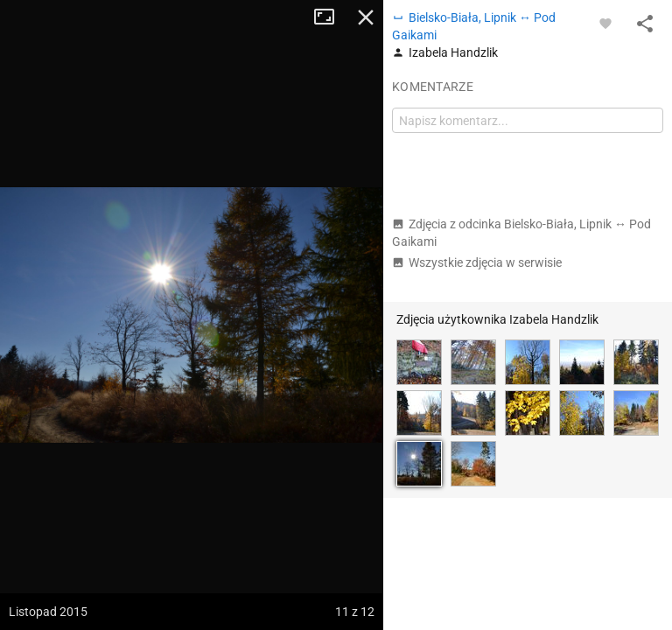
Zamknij (366, 17)
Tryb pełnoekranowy (331, 17)
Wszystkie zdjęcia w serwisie (477, 262)
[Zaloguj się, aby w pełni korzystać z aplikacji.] (605, 23)
